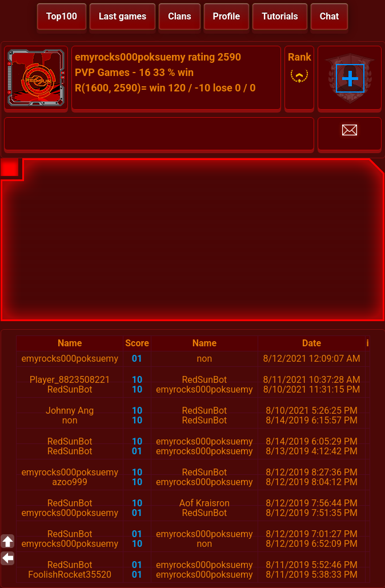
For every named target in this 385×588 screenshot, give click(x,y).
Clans (179, 16)
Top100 (62, 16)
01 (137, 359)
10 (137, 380)
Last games (123, 16)
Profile (227, 16)
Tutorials (280, 16)
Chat (329, 16)
